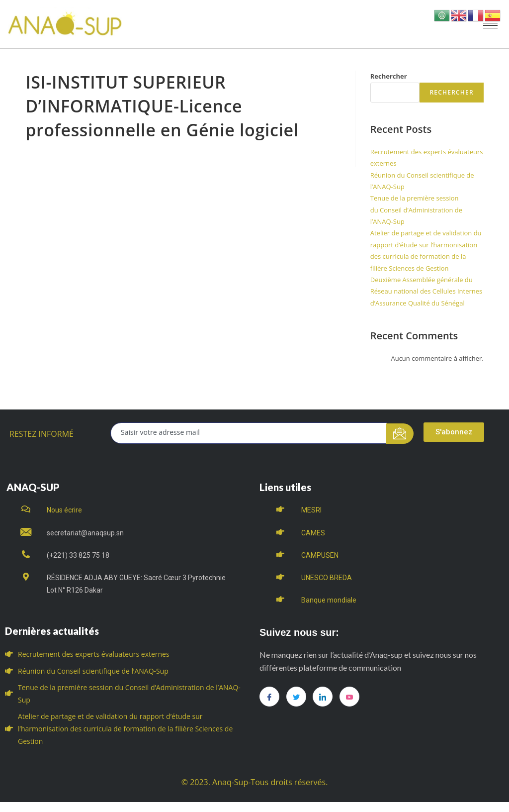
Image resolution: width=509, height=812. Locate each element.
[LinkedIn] (323, 697)
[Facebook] (269, 697)
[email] (249, 433)
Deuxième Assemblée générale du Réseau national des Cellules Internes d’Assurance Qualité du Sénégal (426, 291)
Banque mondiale (329, 600)
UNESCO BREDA (327, 578)
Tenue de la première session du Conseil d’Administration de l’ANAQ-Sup (416, 210)
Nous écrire (64, 510)
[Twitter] (296, 697)
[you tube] (349, 697)
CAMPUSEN (320, 555)
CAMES (313, 533)
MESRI (311, 510)
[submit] (400, 434)
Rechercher (389, 76)
